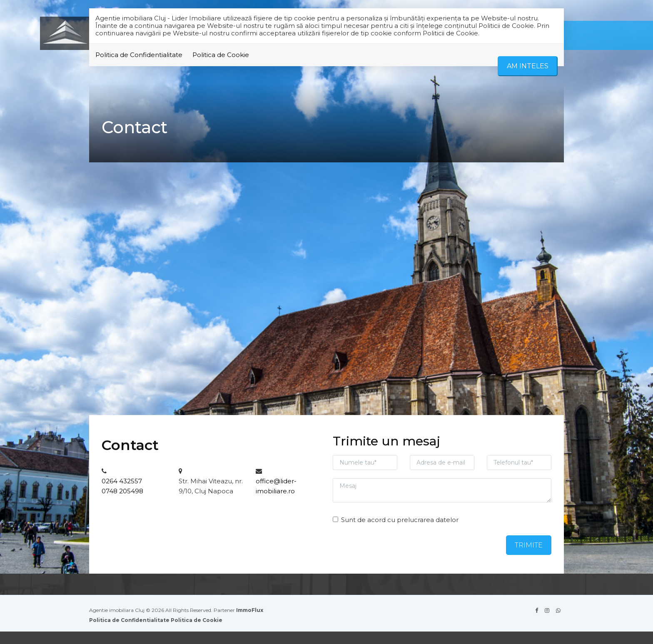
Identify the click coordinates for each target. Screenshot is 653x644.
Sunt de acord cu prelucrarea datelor (396, 520)
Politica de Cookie (221, 55)
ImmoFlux (250, 610)
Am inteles (528, 66)
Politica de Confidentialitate (139, 55)
